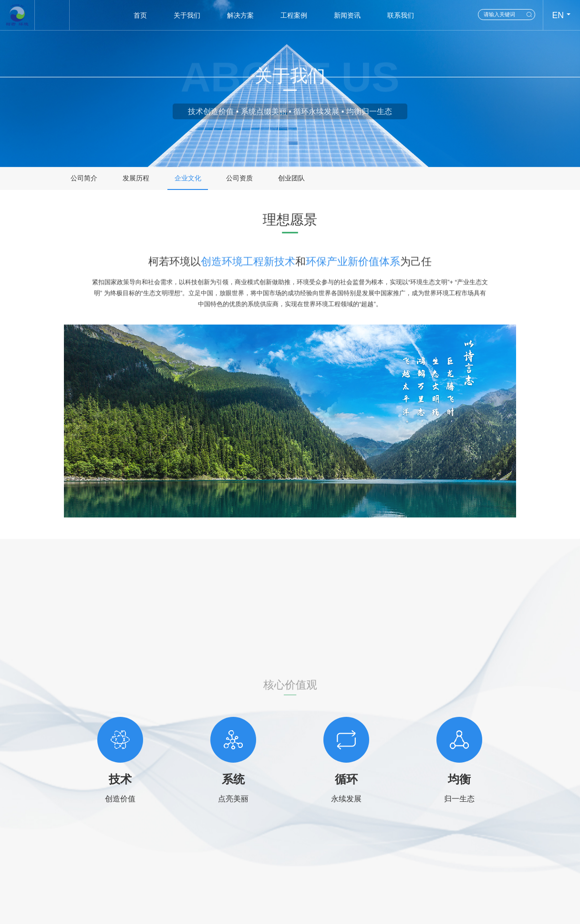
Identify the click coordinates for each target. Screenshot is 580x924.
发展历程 (136, 178)
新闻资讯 (347, 15)
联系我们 (401, 15)
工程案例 (294, 15)
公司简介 (84, 178)
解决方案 (240, 15)
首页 (140, 15)
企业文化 (188, 178)
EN (558, 15)
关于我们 (187, 15)
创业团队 (291, 178)
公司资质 (240, 178)
